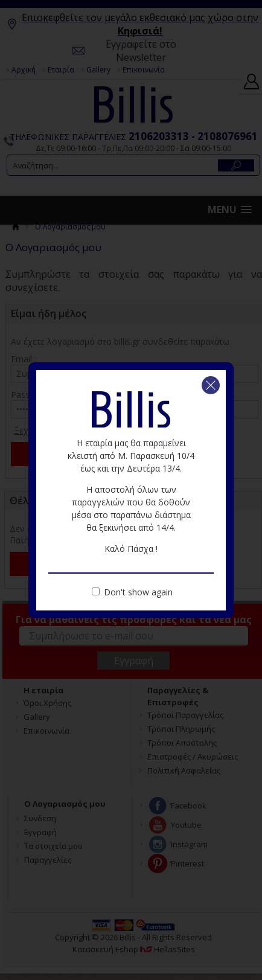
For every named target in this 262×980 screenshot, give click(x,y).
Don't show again (138, 592)
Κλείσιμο (211, 385)
